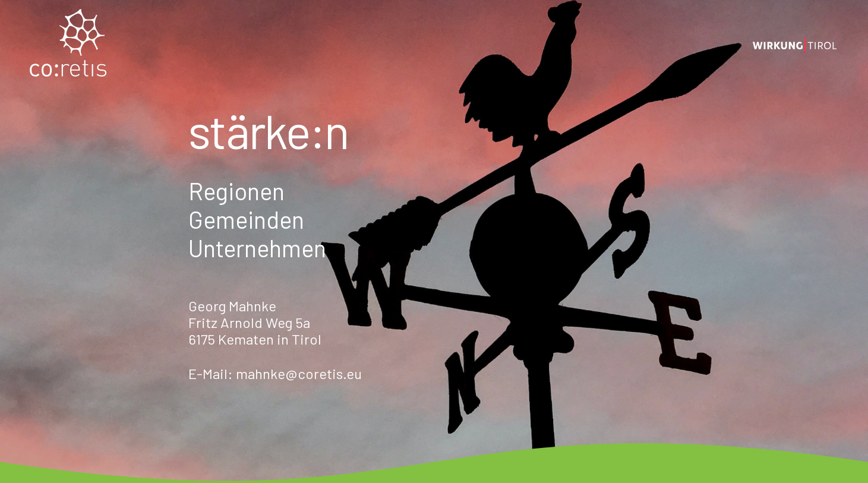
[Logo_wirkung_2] (795, 45)
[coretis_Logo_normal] (68, 45)
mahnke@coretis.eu (299, 373)
